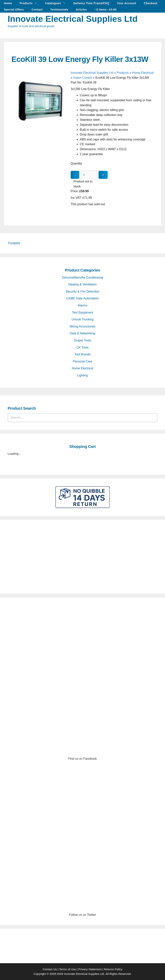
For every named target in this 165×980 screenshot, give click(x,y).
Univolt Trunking (83, 319)
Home (8, 3)
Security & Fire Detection (83, 291)
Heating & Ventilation (83, 284)
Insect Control (83, 78)
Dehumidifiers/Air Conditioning (82, 278)
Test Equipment (82, 312)
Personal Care (82, 361)
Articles (81, 9)
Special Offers (14, 9)
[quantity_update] (89, 175)
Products (30, 3)
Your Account (127, 3)
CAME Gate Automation (82, 298)
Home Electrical (143, 73)
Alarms (82, 305)
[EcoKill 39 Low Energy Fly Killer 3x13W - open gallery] (40, 130)
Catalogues (57, 3)
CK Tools (82, 347)
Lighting (82, 375)
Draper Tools (82, 340)
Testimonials (59, 9)
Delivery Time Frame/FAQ (91, 3)
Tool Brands (83, 354)
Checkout (151, 3)
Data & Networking (82, 333)
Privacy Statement (90, 969)
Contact (37, 9)
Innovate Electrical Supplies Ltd (73, 19)
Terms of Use (67, 969)
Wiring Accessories (82, 326)
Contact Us (50, 969)
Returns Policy (113, 969)
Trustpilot (14, 243)
